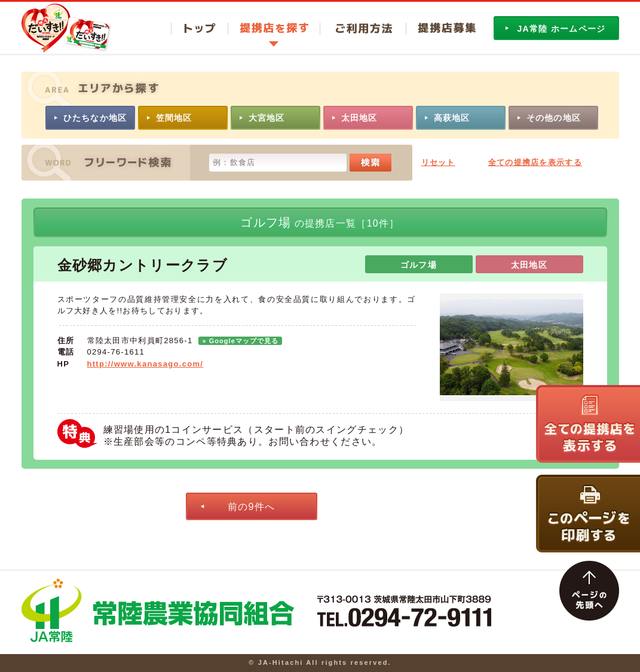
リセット (438, 162)
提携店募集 (441, 29)
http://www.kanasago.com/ (146, 364)
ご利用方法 (363, 29)
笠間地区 (174, 118)
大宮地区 (267, 118)
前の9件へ (251, 507)
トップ (199, 29)
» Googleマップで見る (240, 341)
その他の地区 (554, 118)
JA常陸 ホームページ (562, 29)
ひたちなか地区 (95, 118)
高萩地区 (452, 118)
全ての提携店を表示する (535, 162)
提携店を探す (274, 29)
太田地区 (359, 118)
